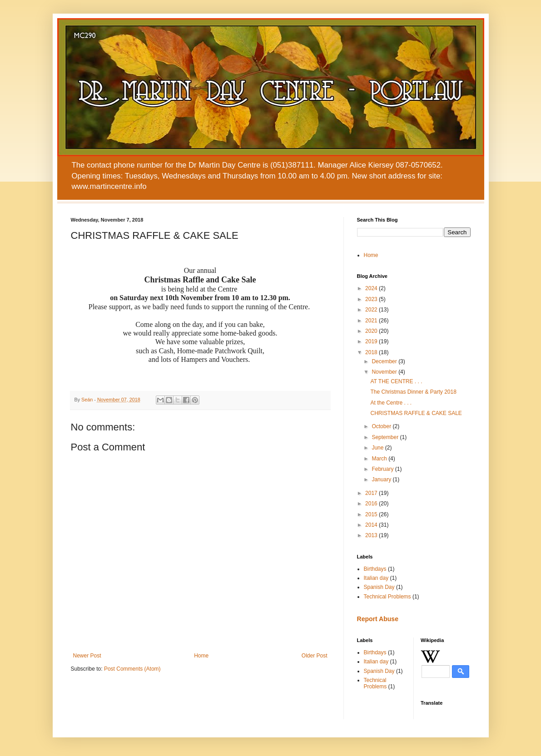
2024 (372, 288)
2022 (372, 310)
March (380, 459)
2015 (372, 514)
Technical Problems (387, 597)
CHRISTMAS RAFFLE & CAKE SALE (416, 413)
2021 (372, 321)
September (386, 437)
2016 (372, 504)
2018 (372, 352)
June (378, 448)
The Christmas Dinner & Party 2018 (413, 392)
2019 (372, 341)
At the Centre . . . (391, 403)
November (385, 372)
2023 (372, 299)
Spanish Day (379, 587)
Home (201, 656)
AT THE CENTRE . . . (396, 381)
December (385, 361)
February (383, 469)
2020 (372, 331)
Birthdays (375, 569)
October (382, 426)
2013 (372, 535)
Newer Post (87, 656)
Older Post (315, 656)
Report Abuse (378, 619)
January (382, 479)
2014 (372, 525)
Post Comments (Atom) (132, 669)
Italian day (376, 578)
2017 (372, 493)
